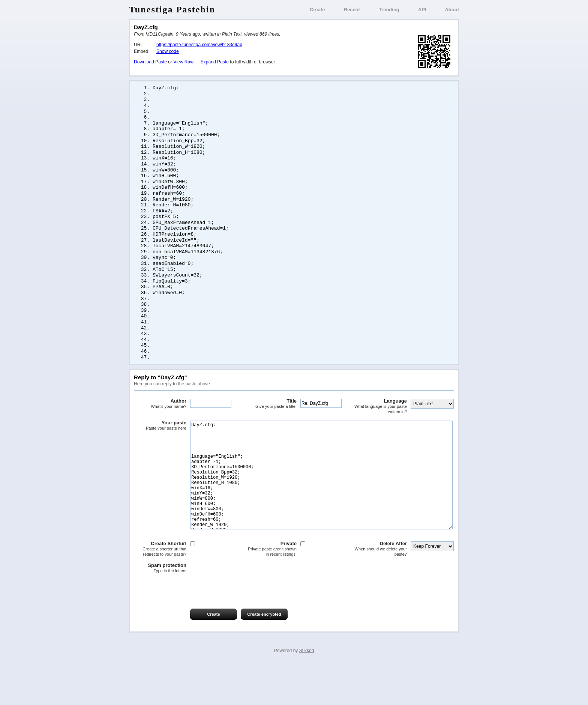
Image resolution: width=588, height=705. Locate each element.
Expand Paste (215, 62)
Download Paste (150, 62)
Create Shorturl (160, 589)
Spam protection (160, 608)
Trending (389, 10)
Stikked (307, 691)
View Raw (183, 62)
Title (270, 421)
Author (160, 421)
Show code (168, 51)
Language (381, 424)
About (452, 10)
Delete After (381, 589)
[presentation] (191, 628)
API (422, 10)
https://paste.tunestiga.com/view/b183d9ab (199, 45)
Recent (352, 10)
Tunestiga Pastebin (172, 9)
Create (317, 10)
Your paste (160, 443)
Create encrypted (264, 654)
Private (270, 589)
